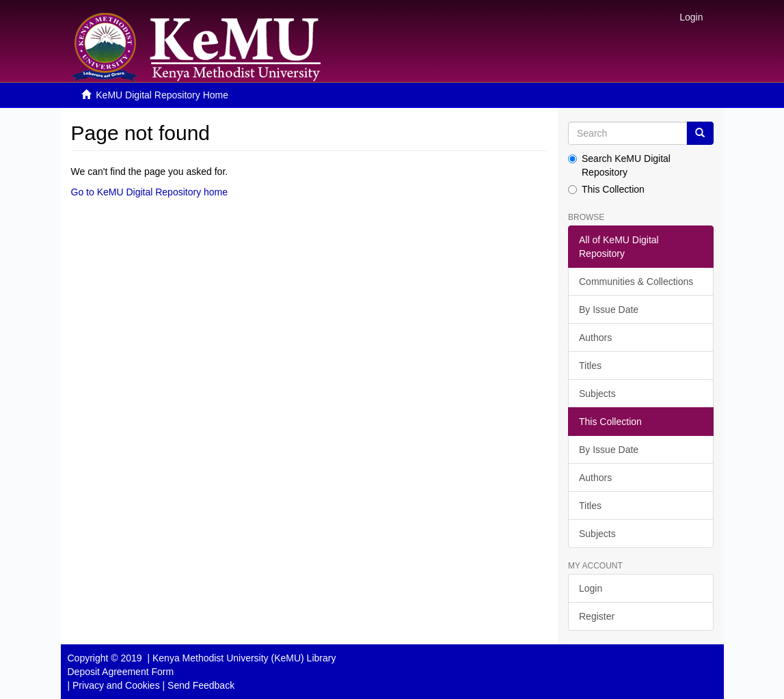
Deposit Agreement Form (121, 672)
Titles (590, 366)
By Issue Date (609, 310)
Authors (595, 338)
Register (597, 616)
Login (591, 588)
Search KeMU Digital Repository (619, 165)
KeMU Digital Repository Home (162, 95)
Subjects (597, 394)
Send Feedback (201, 685)
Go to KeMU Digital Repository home (150, 192)
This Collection (606, 189)
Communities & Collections (636, 282)
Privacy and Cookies (116, 685)
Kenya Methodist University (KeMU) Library (244, 658)
